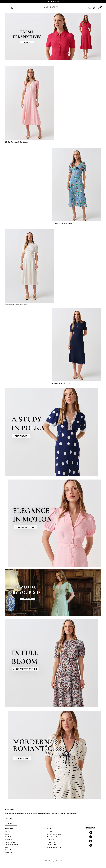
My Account (8, 840)
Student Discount (10, 842)
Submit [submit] (11, 824)
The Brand (50, 832)
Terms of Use (51, 840)
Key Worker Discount (11, 845)
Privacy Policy (51, 842)
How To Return (9, 837)
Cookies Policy (52, 845)
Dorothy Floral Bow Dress (62, 224)
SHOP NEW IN (53, 2)
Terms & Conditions (53, 837)
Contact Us (8, 850)
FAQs (6, 847)
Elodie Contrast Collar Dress (16, 142)
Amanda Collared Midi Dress (16, 305)
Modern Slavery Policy (54, 847)
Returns (7, 835)
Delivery (7, 832)
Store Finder (8, 853)
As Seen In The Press (54, 835)
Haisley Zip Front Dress (61, 384)
